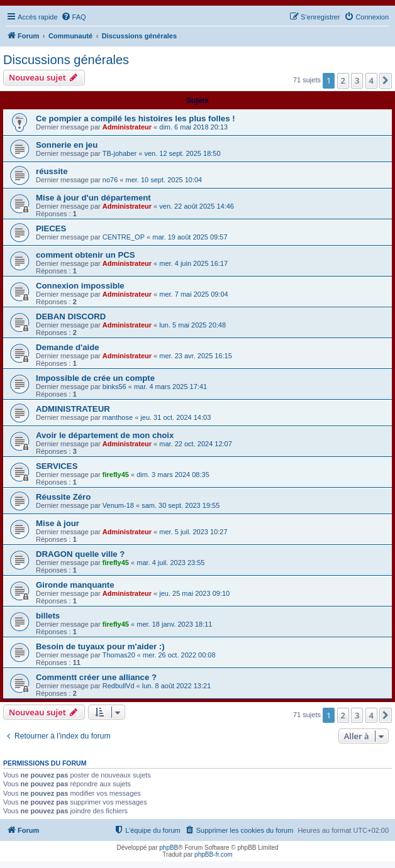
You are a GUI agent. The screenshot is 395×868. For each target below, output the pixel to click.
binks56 (114, 387)
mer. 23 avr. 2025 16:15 (196, 356)
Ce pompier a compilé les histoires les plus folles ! (136, 118)
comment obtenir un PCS (86, 255)
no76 (110, 180)
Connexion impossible (80, 286)
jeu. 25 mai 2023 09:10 (194, 593)
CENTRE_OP (124, 237)
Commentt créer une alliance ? (96, 677)
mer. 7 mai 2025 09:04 (193, 294)
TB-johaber (120, 153)
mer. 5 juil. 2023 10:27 (193, 532)
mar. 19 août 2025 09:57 (190, 237)
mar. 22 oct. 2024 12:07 (196, 444)
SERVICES (57, 466)
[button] (386, 80)
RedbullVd (119, 686)
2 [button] (343, 80)
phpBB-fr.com (214, 854)
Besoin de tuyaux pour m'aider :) (100, 646)
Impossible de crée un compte (95, 378)
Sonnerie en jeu (67, 145)
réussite (52, 171)
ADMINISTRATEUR (73, 409)
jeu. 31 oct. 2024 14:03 (175, 417)
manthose (118, 417)
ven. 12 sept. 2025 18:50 (182, 153)
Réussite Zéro (63, 497)
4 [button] (371, 80)
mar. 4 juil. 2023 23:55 (170, 563)
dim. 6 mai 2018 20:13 (193, 127)
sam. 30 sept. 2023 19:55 (181, 505)
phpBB (169, 848)
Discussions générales (66, 60)
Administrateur (127, 127)
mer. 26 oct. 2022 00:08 (179, 655)
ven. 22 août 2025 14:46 (197, 206)
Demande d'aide (68, 347)
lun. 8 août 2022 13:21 (176, 686)
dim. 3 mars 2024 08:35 (173, 475)
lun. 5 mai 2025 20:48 (192, 325)
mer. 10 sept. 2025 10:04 (164, 180)
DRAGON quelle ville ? (80, 554)
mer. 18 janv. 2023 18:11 (174, 624)
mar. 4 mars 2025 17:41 (170, 387)
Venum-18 (118, 505)
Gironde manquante (75, 585)
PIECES (51, 228)
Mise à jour (58, 523)
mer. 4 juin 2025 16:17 (193, 263)
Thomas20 (119, 655)
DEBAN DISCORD (71, 316)
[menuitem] (74, 17)
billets (48, 616)
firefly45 (116, 475)
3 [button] (357, 80)
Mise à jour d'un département (93, 198)
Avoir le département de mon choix (105, 435)
